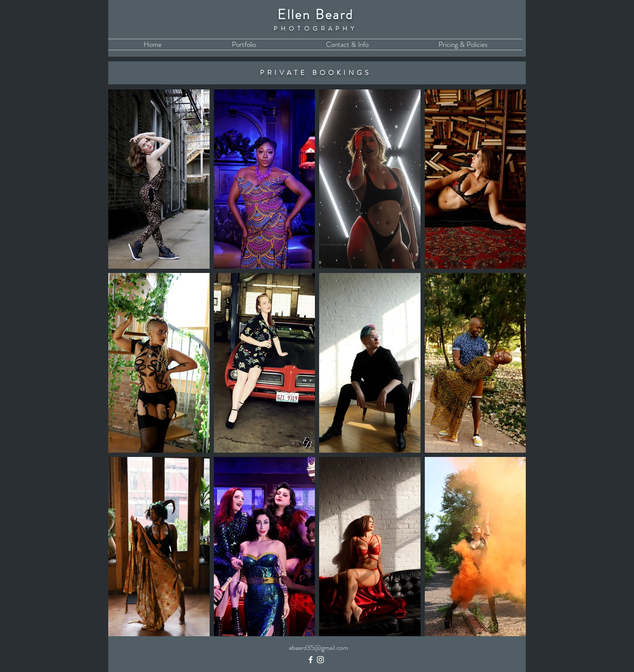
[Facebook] (311, 660)
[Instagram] (320, 660)
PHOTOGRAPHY (316, 29)
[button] (244, 45)
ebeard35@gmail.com (318, 648)
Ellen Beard (316, 14)
